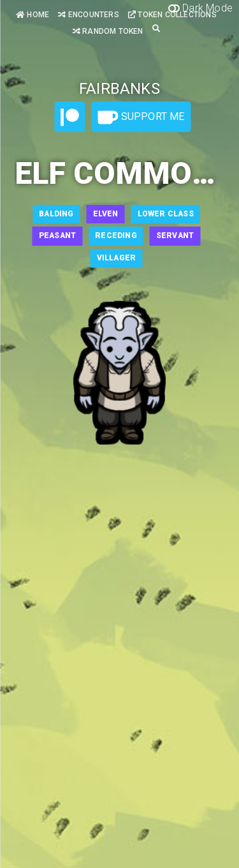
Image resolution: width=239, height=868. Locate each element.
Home (33, 15)
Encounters (88, 15)
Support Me (141, 117)
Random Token (108, 31)
